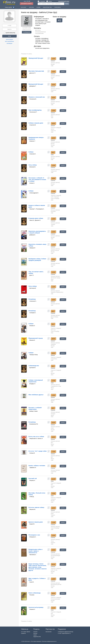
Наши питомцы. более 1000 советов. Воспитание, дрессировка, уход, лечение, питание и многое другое (38, 567)
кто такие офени (26, 632)
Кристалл (53, 330)
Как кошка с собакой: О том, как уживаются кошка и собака (37, 179)
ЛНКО (52, 428)
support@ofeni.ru (66, 633)
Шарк (52, 514)
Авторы (31, 7)
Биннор (53, 103)
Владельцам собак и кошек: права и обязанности (35, 551)
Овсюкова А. (33, 555)
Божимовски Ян (34, 424)
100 (53, 550)
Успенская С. (33, 301)
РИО (52, 116)
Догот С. (32, 275)
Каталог (24, 7)
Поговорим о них (34, 535)
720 (53, 494)
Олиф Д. (32, 497)
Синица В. (32, 453)
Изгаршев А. (33, 537)
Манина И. (32, 340)
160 (53, 138)
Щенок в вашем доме (36, 522)
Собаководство (34, 366)
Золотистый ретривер (36, 607)
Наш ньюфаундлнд (35, 110)
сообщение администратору (66, 632)
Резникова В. (33, 99)
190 (53, 178)
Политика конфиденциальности (49, 641)
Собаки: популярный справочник (36, 381)
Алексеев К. (33, 154)
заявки (49, 1)
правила (23, 633)
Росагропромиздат (56, 556)
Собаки (31, 152)
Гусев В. (32, 582)
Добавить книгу (27, 4)
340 (53, 423)
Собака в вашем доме (36, 123)
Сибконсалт (54, 171)
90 (53, 152)
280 (53, 339)
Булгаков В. (33, 368)
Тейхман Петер (34, 355)
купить (63, 59)
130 (53, 111)
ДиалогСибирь (55, 317)
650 (53, 564)
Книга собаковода (35, 593)
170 (53, 191)
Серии (38, 7)
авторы (35, 633)
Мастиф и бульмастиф (36, 71)
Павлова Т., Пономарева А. (37, 209)
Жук (52, 485)
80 (53, 311)
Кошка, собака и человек (37, 466)
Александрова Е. (34, 193)
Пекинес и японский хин (37, 97)
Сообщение (27, 32)
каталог (35, 632)
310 (53, 479)
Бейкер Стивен (34, 411)
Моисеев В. (33, 167)
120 (53, 165)
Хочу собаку (33, 165)
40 (53, 408)
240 (53, 98)
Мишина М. (32, 509)
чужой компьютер (9, 33)
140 (53, 59)
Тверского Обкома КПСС (57, 292)
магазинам (49, 632)
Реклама (53, 265)
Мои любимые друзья (36, 395)
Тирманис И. (33, 468)
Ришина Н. (32, 480)
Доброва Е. (32, 235)
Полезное (58, 7)
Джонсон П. (33, 73)
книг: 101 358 (27, 1)
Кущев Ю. (32, 524)
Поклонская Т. (33, 112)
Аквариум (53, 344)
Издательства (47, 7)
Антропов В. (33, 125)
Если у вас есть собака (36, 436)
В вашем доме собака (36, 218)
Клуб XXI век (54, 570)
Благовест (53, 211)
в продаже (41, 1)
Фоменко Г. (32, 141)
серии (35, 635)
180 (53, 85)
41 (59, 20)
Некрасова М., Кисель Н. (36, 438)
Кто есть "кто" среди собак (38, 451)
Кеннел (53, 77)
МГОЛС (53, 144)
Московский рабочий (56, 584)
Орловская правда (55, 278)
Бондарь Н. (32, 384)
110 (53, 287)
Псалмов (32, 595)
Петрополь (54, 90)
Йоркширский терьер (36, 338)
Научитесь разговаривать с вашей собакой (37, 232)
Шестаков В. (33, 288)
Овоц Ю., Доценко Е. (35, 220)
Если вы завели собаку (36, 507)
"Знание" (53, 224)
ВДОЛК (53, 401)
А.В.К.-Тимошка (55, 197)
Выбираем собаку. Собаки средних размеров (37, 260)
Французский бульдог (36, 58)
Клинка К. (32, 183)
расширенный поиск (64, 1)
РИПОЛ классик (55, 250)
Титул (52, 541)
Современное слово (56, 386)
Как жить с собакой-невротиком (35, 408)
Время (52, 129)
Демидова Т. (33, 86)
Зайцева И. (32, 248)
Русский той (33, 478)
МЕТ (52, 443)
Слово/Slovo (54, 359)
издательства (37, 637)
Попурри (53, 414)
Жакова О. (32, 326)
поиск (67, 4)
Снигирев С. (33, 313)
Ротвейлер (32, 299)
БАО (52, 372)
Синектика (53, 472)
